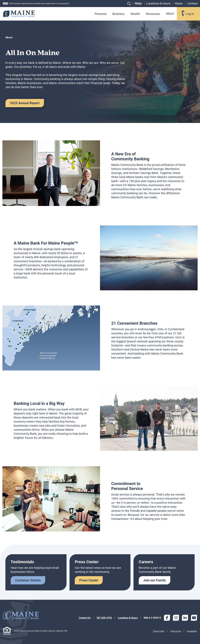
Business (118, 14)
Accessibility (192, 631)
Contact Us (85, 618)
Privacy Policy (159, 631)
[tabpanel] (100, 173)
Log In (190, 14)
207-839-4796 (104, 618)
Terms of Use (176, 631)
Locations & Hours (128, 618)
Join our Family (155, 580)
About (170, 14)
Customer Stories (28, 580)
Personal (101, 14)
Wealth (135, 14)
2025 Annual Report (25, 103)
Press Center (89, 580)
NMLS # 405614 (152, 618)
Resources (153, 14)
